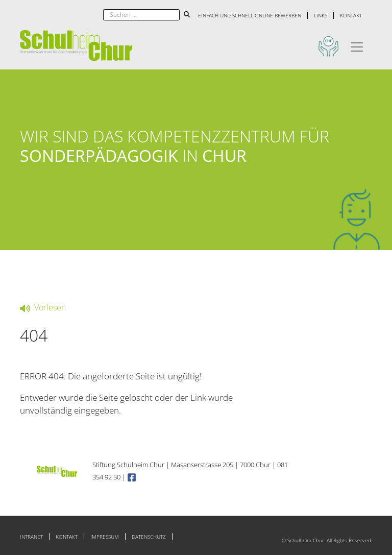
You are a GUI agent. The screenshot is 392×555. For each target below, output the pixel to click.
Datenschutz (149, 537)
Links (321, 15)
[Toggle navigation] (357, 45)
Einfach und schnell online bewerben (250, 15)
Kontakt (351, 15)
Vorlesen (43, 307)
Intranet (31, 537)
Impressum (105, 537)
